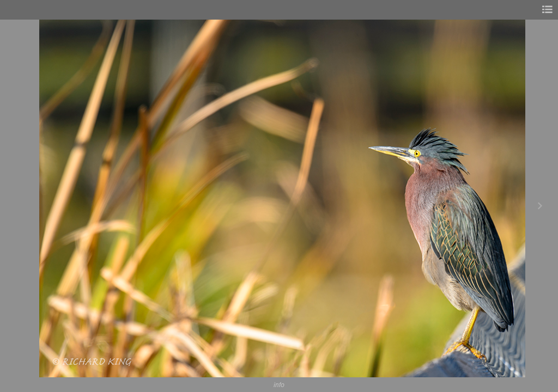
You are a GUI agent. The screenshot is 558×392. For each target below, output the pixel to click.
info (279, 385)
